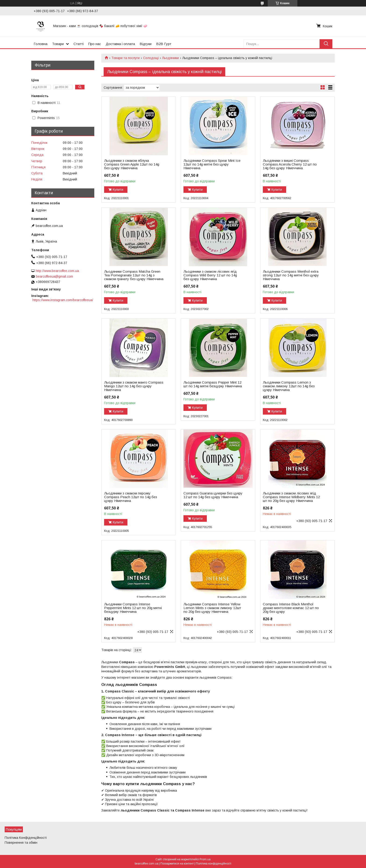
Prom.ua (205, 859)
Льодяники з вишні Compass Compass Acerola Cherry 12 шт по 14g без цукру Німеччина (290, 164)
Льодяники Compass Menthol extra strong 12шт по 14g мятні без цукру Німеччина (291, 275)
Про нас (95, 44)
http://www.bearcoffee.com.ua (57, 271)
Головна (40, 44)
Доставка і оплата (120, 44)
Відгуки (146, 44)
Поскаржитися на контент (177, 864)
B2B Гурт (164, 44)
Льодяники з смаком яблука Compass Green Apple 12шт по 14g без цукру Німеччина (132, 164)
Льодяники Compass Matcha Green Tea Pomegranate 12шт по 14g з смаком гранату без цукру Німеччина (134, 275)
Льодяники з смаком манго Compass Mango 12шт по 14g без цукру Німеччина (134, 386)
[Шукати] (326, 44)
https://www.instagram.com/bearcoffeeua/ (63, 300)
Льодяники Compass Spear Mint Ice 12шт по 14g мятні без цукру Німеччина (212, 164)
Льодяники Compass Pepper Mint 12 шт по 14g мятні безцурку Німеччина (213, 384)
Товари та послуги (125, 58)
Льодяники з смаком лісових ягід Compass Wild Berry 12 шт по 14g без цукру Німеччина (210, 275)
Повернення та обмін (21, 843)
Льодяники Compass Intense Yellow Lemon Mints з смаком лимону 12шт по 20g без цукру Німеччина (212, 608)
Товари (58, 44)
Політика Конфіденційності (26, 838)
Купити (118, 190)
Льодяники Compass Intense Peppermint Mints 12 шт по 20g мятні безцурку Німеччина (133, 608)
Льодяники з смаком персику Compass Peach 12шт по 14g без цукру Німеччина (131, 497)
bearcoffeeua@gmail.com (55, 276)
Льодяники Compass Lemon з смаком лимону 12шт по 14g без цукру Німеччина (289, 386)
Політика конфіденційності (214, 864)
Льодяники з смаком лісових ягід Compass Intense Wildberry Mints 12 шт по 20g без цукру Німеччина (291, 497)
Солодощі (151, 58)
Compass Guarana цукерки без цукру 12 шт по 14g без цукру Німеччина (213, 495)
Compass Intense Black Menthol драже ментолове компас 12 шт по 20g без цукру (291, 608)
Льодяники (170, 58)
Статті (79, 44)
